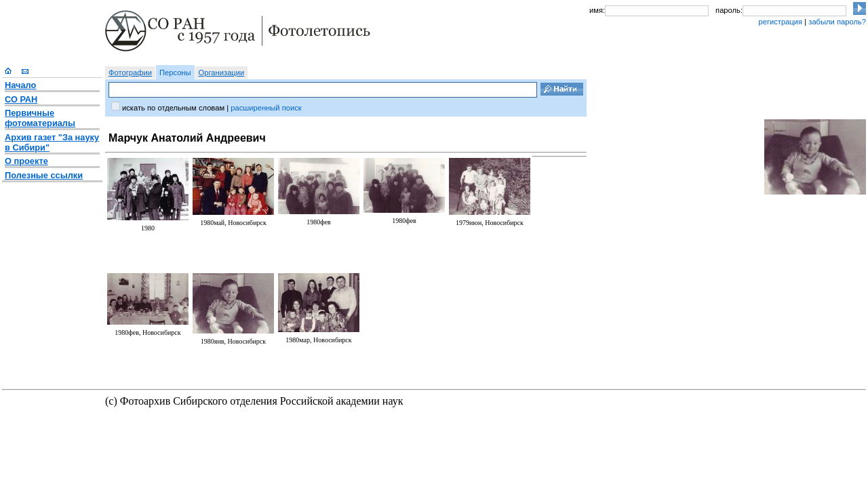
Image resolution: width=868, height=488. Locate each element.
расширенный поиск (266, 108)
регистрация (780, 22)
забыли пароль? (837, 22)
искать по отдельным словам (173, 108)
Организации (222, 73)
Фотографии (130, 73)
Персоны (175, 73)
